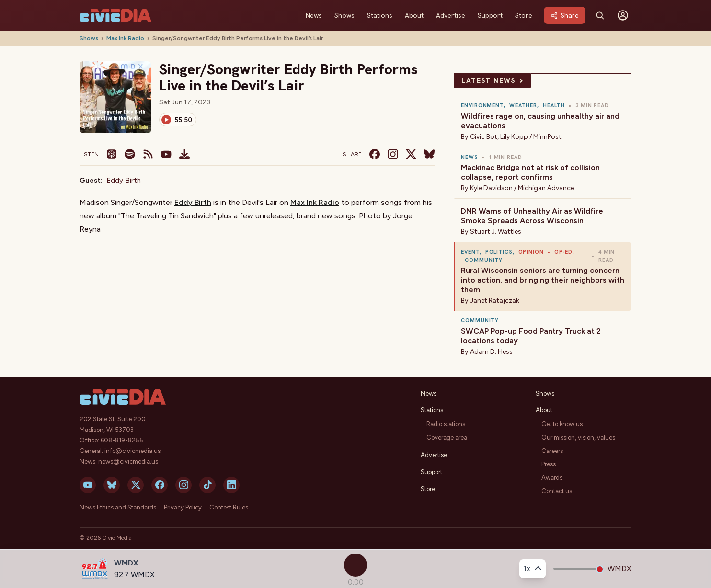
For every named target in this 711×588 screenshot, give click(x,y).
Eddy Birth (124, 181)
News (314, 15)
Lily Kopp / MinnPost (531, 137)
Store (524, 15)
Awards (552, 478)
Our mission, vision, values (578, 437)
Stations (380, 15)
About (414, 15)
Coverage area (447, 437)
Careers (552, 451)
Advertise (451, 15)
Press (549, 464)
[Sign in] (623, 15)
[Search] (600, 15)
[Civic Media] (115, 15)
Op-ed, (564, 252)
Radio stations (446, 424)
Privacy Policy (183, 507)
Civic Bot (484, 137)
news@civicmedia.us (128, 461)
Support (490, 15)
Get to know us (562, 424)
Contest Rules (229, 507)
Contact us (557, 491)
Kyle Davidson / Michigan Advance (522, 188)
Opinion (531, 252)
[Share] (565, 15)
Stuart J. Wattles (496, 232)
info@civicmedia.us (132, 451)
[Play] (178, 120)
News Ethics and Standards (118, 507)
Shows (344, 15)
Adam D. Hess (491, 352)
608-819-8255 (122, 440)
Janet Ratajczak (495, 300)
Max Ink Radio (125, 38)
